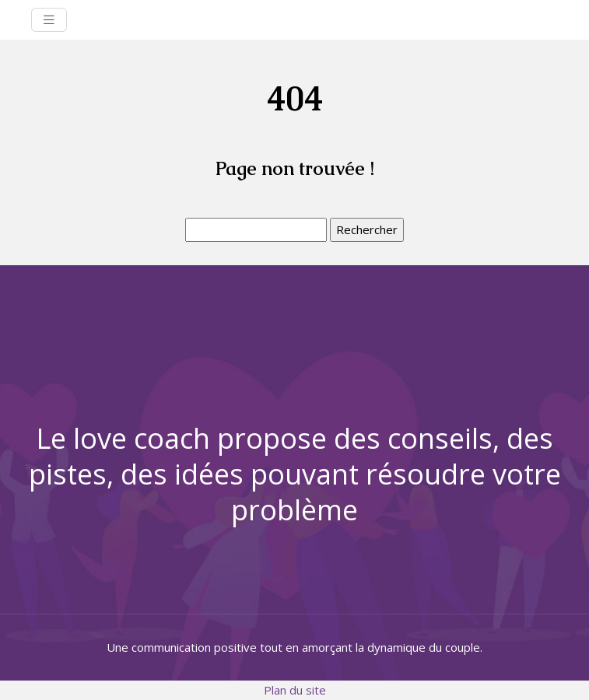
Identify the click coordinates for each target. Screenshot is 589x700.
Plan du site (295, 690)
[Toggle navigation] (49, 20)
